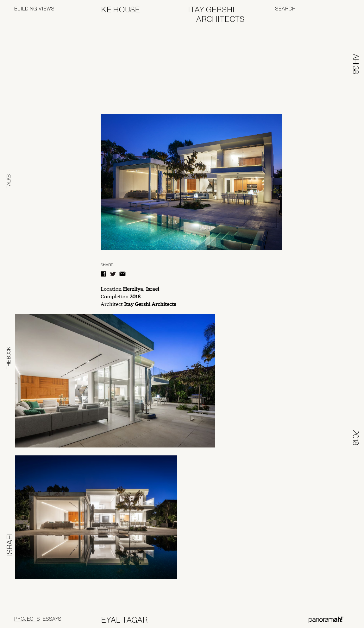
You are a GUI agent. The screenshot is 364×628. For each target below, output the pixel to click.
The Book (9, 358)
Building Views (34, 9)
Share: (107, 265)
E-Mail (122, 274)
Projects (27, 619)
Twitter (113, 274)
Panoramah (326, 620)
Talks (9, 181)
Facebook (104, 274)
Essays (52, 619)
